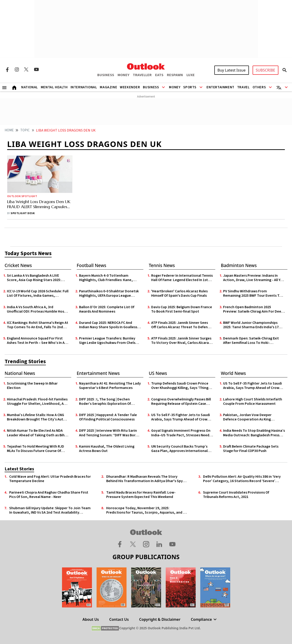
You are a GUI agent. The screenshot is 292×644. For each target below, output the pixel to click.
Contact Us (119, 619)
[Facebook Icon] (7, 69)
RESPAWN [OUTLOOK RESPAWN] (175, 75)
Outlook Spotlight (22, 196)
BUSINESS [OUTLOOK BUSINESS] (106, 75)
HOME (9, 130)
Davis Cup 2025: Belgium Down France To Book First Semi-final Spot (182, 309)
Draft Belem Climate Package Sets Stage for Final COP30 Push (251, 449)
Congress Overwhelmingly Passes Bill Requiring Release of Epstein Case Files (181, 402)
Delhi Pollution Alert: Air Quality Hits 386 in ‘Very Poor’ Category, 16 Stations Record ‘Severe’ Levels (242, 479)
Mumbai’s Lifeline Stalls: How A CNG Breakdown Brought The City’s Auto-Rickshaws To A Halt (37, 417)
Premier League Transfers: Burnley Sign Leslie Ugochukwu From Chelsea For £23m (109, 341)
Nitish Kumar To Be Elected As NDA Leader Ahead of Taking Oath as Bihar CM (37, 433)
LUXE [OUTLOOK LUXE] (191, 75)
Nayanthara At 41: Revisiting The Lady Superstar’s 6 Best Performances (110, 386)
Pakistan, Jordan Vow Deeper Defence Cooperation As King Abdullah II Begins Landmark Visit (250, 417)
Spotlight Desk (23, 213)
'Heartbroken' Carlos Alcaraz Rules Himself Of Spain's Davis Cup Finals (179, 293)
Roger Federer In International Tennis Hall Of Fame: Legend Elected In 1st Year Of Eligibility (182, 278)
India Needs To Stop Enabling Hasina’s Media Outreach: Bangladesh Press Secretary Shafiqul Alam (254, 433)
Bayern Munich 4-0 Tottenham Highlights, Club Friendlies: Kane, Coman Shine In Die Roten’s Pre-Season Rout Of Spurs (106, 278)
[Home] (14, 87)
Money (175, 87)
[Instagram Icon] (17, 69)
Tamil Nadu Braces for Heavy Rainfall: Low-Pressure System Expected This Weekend (141, 495)
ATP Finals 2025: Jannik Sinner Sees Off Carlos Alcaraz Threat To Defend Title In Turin (180, 325)
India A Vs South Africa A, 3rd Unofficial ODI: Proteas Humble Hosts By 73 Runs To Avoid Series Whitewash (38, 309)
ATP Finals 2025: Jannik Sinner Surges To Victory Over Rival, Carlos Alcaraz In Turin (181, 341)
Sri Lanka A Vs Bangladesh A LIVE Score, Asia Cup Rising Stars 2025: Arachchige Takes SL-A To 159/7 (34, 278)
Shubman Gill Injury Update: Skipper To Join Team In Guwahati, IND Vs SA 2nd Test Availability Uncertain (50, 510)
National (30, 87)
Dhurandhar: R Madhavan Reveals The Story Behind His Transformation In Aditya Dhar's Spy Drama (145, 479)
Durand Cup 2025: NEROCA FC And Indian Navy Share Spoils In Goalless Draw (108, 325)
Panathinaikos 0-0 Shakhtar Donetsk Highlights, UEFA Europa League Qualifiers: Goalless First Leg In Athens (110, 293)
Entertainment (220, 87)
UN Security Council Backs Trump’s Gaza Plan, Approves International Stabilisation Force (179, 449)
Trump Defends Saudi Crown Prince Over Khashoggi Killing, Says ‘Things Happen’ (181, 386)
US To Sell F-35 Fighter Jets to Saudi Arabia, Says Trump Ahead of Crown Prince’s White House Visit (181, 417)
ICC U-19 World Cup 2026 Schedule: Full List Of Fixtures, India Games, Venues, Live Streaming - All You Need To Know (38, 293)
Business (151, 87)
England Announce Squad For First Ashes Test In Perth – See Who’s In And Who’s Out (38, 341)
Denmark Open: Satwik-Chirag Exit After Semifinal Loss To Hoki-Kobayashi (251, 341)
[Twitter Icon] (27, 69)
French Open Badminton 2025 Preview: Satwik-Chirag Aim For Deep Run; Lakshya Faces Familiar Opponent (253, 309)
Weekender (130, 87)
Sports (190, 87)
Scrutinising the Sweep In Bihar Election (32, 386)
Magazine (108, 87)
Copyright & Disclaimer (160, 619)
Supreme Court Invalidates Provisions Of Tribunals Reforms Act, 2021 (236, 495)
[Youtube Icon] (36, 69)
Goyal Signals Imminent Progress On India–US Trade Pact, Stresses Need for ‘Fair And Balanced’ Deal (181, 433)
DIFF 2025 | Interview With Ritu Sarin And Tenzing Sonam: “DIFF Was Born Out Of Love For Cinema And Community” (108, 433)
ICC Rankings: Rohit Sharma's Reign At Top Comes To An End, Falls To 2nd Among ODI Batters (38, 325)
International (84, 87)
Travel (243, 87)
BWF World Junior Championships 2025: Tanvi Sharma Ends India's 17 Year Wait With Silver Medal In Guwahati (251, 325)
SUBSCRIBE (265, 70)
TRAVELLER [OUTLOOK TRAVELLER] (142, 75)
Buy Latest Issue (232, 70)
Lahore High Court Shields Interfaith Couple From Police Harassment (253, 402)
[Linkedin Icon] (159, 544)
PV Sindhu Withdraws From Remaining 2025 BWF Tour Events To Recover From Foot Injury (252, 293)
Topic (25, 130)
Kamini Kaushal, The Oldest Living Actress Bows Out (107, 449)
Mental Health (54, 87)
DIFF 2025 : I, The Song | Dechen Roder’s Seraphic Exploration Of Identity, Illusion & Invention (105, 402)
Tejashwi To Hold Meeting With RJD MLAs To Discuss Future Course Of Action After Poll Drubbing (35, 449)
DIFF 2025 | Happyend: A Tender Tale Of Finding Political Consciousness (108, 417)
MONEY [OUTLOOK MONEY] (123, 75)
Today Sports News (28, 253)
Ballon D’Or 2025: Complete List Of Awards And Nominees (107, 309)
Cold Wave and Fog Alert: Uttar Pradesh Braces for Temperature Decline (50, 479)
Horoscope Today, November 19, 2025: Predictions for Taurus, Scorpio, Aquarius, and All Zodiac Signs (147, 510)
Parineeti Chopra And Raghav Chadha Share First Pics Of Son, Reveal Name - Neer (49, 495)
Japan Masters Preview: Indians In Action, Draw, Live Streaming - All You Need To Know (254, 278)
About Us (91, 619)
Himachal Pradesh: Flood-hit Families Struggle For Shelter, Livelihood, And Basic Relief (37, 402)
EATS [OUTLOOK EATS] (159, 75)
